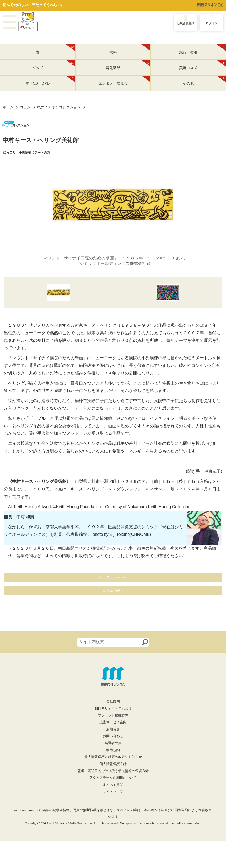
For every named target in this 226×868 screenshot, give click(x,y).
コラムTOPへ (113, 590)
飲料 (130, 49)
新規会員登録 (186, 23)
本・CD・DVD (50, 81)
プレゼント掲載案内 (113, 715)
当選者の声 (113, 743)
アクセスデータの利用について (113, 778)
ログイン (212, 23)
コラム (25, 107)
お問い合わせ (113, 736)
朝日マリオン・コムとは (113, 708)
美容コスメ (202, 65)
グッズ (54, 65)
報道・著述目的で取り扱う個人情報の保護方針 (113, 771)
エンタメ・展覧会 (124, 81)
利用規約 (113, 750)
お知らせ (113, 729)
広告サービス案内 (113, 722)
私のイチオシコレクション (59, 107)
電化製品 (128, 65)
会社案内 (113, 701)
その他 (204, 81)
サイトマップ (113, 792)
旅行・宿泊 (202, 49)
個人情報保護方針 (113, 764)
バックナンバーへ (113, 577)
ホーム (8, 107)
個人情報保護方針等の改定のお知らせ (113, 757)
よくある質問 (113, 785)
